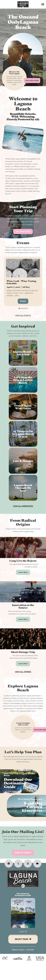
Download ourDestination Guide (23, 894)
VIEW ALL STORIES (23, 672)
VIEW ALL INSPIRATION (23, 506)
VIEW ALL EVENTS (23, 316)
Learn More (23, 572)
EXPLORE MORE (32, 81)
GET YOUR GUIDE (23, 232)
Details (23, 301)
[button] (19, 308)
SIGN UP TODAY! (23, 853)
